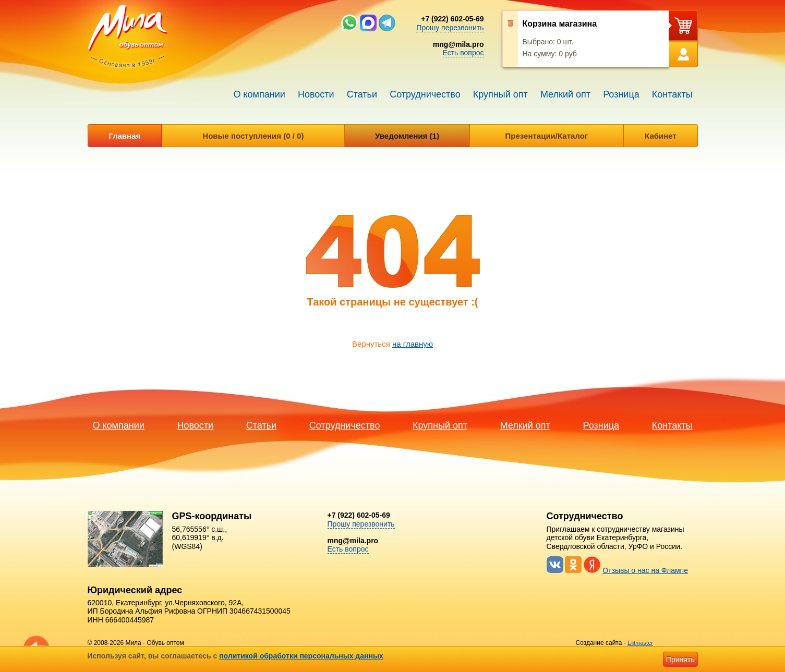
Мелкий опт (565, 94)
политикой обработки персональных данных (301, 656)
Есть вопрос (463, 53)
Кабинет (661, 136)
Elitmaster (640, 643)
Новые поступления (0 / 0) (253, 136)
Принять (680, 659)
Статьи (362, 94)
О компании (259, 94)
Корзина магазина (560, 24)
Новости (316, 94)
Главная (124, 136)
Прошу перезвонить (450, 28)
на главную (413, 344)
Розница (621, 94)
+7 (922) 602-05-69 (452, 19)
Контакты (672, 94)
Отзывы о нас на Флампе (645, 570)
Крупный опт (500, 94)
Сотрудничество (425, 94)
